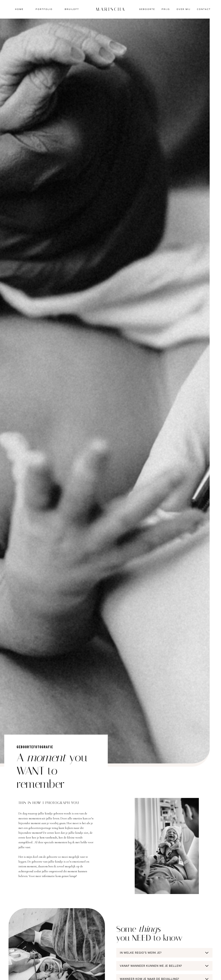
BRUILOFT (72, 9)
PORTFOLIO (44, 9)
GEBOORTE (147, 9)
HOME (19, 9)
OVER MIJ (184, 9)
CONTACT (204, 9)
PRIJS (166, 9)
